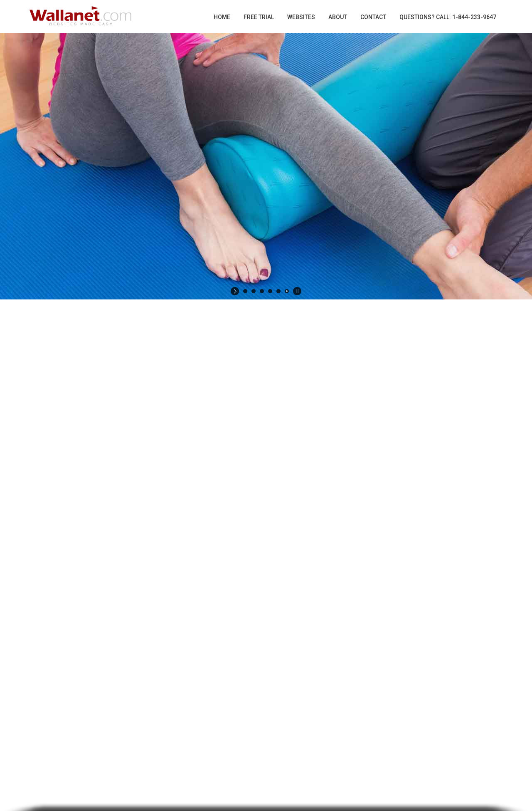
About (338, 17)
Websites (301, 17)
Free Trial (259, 17)
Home (222, 17)
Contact (373, 17)
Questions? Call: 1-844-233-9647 (448, 17)
